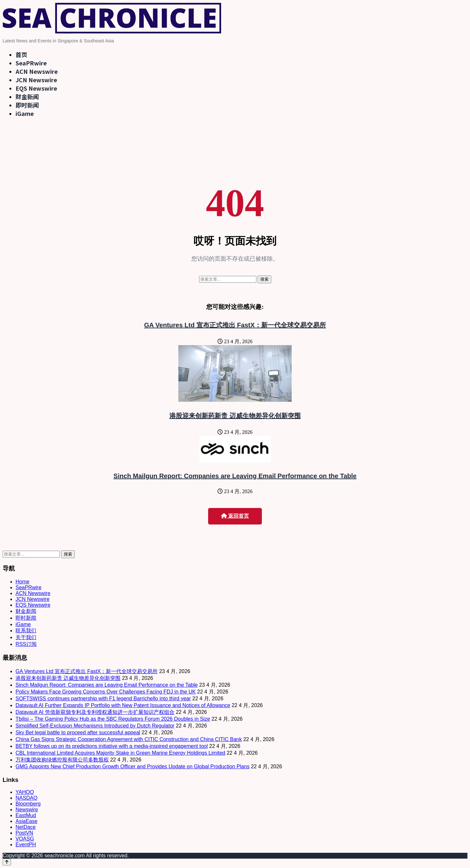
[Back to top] (7, 862)
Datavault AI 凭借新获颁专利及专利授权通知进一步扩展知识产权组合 (95, 712)
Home (22, 582)
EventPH (26, 845)
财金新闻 (27, 96)
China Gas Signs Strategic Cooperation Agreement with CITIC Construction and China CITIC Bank (129, 739)
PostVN (24, 833)
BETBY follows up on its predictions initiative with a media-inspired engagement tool (112, 746)
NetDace (26, 827)
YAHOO (25, 792)
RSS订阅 (26, 644)
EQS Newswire (36, 88)
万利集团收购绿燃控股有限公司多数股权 (62, 760)
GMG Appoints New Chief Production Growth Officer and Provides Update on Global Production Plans (133, 767)
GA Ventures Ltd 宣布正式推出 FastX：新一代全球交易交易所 (235, 325)
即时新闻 (27, 105)
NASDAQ (27, 798)
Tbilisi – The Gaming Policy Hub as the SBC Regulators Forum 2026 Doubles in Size (113, 719)
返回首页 (235, 516)
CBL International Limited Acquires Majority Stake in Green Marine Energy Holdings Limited (120, 753)
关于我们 (26, 637)
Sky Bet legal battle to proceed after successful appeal (78, 733)
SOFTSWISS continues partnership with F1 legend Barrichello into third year (103, 699)
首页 (21, 54)
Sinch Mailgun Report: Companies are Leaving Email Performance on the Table (235, 476)
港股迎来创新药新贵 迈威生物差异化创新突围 (235, 416)
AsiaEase (27, 821)
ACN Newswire (37, 71)
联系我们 (26, 631)
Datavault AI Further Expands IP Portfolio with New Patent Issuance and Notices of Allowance (123, 705)
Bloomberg (28, 804)
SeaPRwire (31, 63)
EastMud (26, 815)
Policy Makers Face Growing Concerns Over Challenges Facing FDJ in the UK (106, 692)
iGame (25, 113)
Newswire (27, 810)
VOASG (25, 839)
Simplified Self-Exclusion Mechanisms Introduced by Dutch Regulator (95, 726)
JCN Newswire (36, 80)
